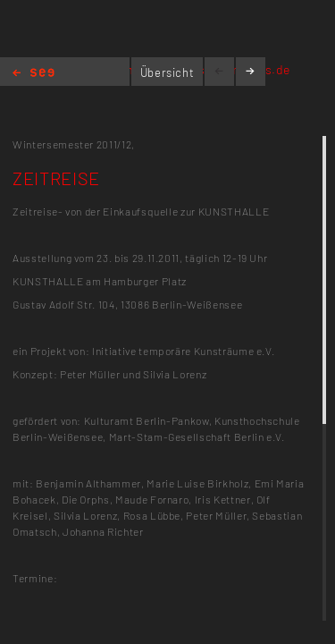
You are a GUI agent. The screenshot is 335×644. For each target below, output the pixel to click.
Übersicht (167, 72)
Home (33, 74)
